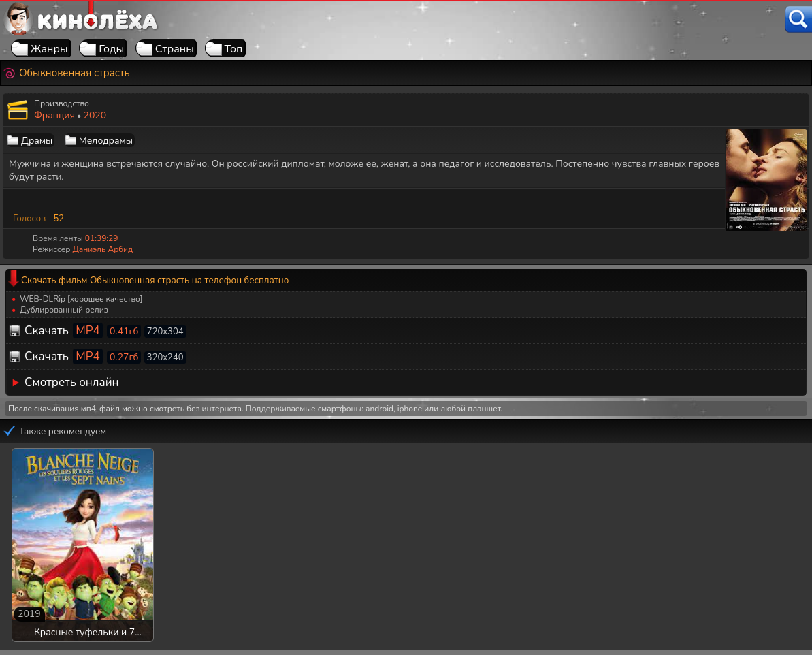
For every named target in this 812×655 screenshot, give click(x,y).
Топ (234, 49)
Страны (175, 49)
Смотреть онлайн (72, 382)
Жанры (49, 49)
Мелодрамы (106, 141)
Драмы (37, 141)
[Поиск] (798, 19)
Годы (111, 49)
